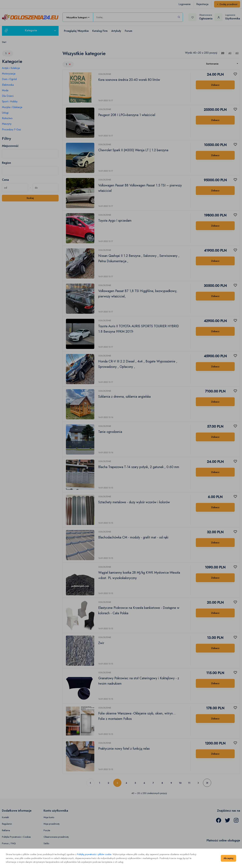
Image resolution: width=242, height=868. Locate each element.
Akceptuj (228, 858)
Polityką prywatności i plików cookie (94, 854)
